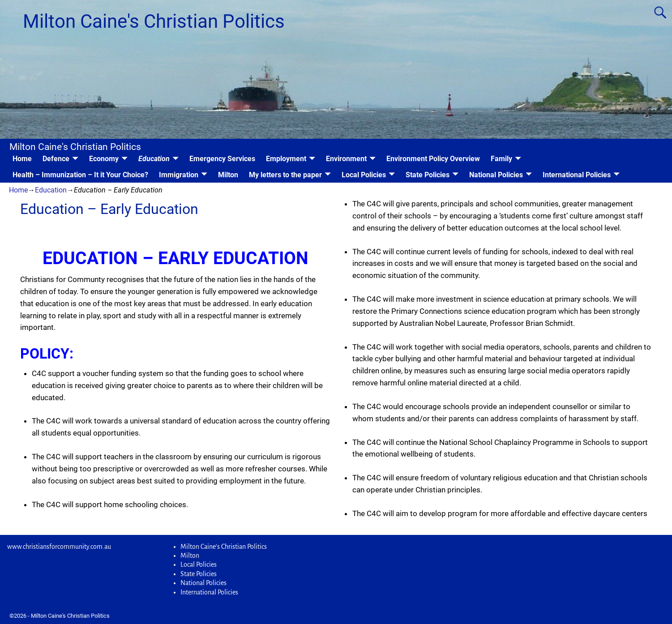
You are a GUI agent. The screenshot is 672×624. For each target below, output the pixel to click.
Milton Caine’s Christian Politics (224, 547)
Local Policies (364, 175)
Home (22, 159)
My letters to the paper (285, 175)
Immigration (179, 175)
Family (501, 159)
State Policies (428, 175)
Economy (104, 159)
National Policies (496, 175)
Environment (346, 159)
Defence (56, 159)
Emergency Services (222, 159)
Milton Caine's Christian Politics (154, 21)
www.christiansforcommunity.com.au (59, 547)
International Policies (577, 175)
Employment (286, 159)
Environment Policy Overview (433, 159)
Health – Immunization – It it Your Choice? (80, 175)
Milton (228, 175)
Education (154, 159)
